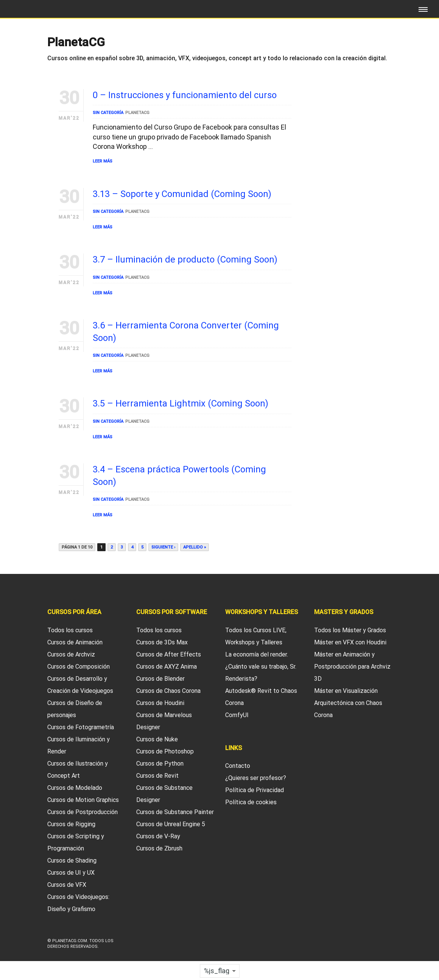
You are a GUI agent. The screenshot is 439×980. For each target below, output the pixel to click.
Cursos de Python (160, 764)
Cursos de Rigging (71, 824)
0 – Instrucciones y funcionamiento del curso (185, 95)
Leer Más (103, 161)
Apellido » (195, 547)
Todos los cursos (70, 630)
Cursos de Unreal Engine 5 (171, 824)
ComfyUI (237, 715)
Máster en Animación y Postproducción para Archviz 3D (352, 667)
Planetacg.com (70, 941)
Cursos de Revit (157, 776)
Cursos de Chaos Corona (168, 691)
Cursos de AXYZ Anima (167, 667)
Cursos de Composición (79, 667)
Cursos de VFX (67, 885)
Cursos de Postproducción (83, 812)
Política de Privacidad (255, 790)
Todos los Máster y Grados (350, 630)
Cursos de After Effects (169, 654)
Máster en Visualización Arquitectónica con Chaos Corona (348, 703)
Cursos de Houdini (160, 703)
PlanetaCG (137, 113)
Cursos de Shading (72, 860)
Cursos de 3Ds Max (162, 642)
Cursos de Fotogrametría (81, 727)
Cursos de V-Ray (158, 836)
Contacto (238, 766)
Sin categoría (108, 113)
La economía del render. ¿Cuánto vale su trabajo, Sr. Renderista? (261, 667)
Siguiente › (163, 547)
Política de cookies (251, 802)
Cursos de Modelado (75, 788)
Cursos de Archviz (71, 654)
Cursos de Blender (160, 679)
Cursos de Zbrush (159, 848)
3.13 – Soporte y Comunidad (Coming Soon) (182, 194)
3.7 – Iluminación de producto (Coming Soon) (185, 259)
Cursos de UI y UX (71, 873)
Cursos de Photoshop (165, 751)
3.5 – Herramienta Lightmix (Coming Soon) (181, 403)
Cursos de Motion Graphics (83, 800)
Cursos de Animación (75, 642)
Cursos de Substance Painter (175, 812)
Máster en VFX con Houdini (350, 642)
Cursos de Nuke (157, 739)
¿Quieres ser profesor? (256, 778)
